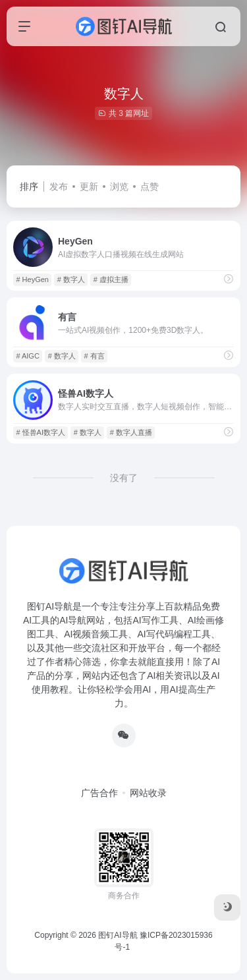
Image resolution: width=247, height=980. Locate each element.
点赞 (150, 187)
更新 (89, 187)
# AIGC (27, 356)
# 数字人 (71, 279)
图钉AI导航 (118, 935)
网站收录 (148, 793)
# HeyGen (32, 279)
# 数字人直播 (131, 432)
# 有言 (95, 356)
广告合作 (99, 793)
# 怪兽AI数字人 (41, 432)
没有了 (124, 478)
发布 (59, 187)
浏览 (119, 187)
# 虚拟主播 (111, 279)
